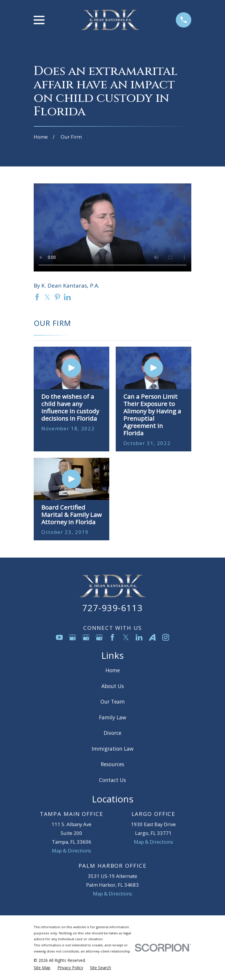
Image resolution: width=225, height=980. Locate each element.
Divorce (112, 733)
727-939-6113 (112, 608)
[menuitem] (42, 968)
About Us (113, 686)
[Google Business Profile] (73, 637)
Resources (112, 764)
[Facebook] (112, 637)
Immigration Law (113, 749)
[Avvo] (152, 637)
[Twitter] (126, 637)
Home (113, 670)
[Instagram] (166, 637)
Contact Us (112, 780)
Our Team (113, 702)
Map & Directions (71, 851)
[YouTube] (59, 637)
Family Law (113, 717)
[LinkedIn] (139, 637)
